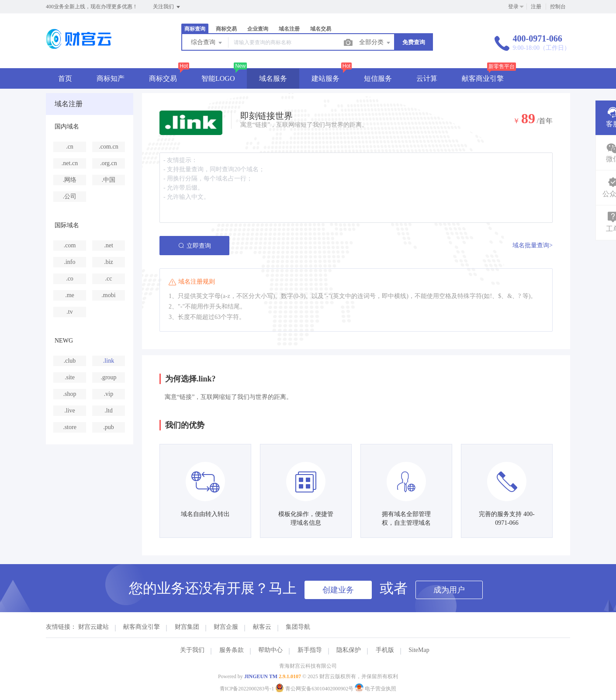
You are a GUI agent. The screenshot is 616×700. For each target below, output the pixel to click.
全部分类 (375, 43)
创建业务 (338, 590)
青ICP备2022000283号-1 (247, 689)
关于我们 (192, 650)
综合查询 (207, 43)
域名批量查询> (533, 245)
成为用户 (449, 590)
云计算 (427, 78)
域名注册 (289, 29)
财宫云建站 (93, 627)
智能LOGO (218, 78)
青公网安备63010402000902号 (315, 689)
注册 (536, 7)
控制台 (558, 7)
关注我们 (167, 7)
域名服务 (273, 78)
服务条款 (232, 650)
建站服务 (325, 78)
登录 (513, 7)
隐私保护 (349, 650)
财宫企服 (226, 627)
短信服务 (378, 78)
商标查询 (195, 29)
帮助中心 (270, 650)
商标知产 (111, 78)
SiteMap (419, 650)
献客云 (262, 627)
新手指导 (310, 650)
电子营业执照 (375, 689)
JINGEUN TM (261, 676)
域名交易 (321, 29)
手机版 (385, 650)
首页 (65, 78)
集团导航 (298, 627)
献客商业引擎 (483, 78)
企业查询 (258, 29)
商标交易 (226, 29)
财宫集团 (187, 627)
